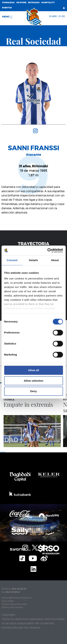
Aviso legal (8, 601)
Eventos (7, 8)
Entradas (34, 3)
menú (7, 17)
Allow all (33, 370)
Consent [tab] (12, 260)
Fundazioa (8, 3)
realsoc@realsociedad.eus (16, 598)
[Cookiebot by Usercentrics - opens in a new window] (48, 250)
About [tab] (55, 260)
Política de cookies (12, 607)
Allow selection (33, 381)
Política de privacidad (14, 604)
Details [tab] (34, 260)
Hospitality (48, 3)
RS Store (21, 3)
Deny (33, 391)
